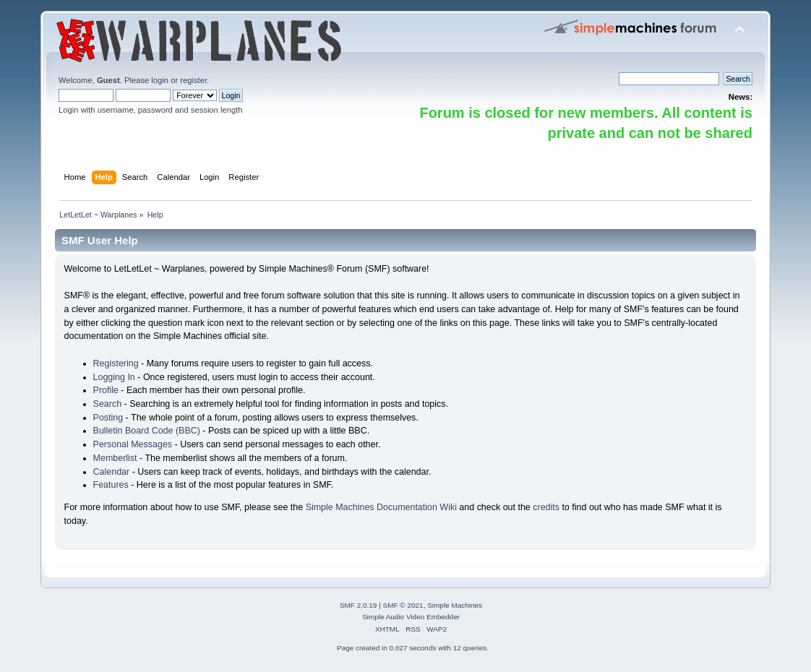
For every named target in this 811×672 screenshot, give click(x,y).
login (160, 80)
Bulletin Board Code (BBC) (147, 431)
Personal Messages (133, 444)
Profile (106, 390)
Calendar (112, 472)
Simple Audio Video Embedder (411, 617)
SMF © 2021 (403, 605)
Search (108, 404)
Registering (116, 363)
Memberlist (115, 458)
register (193, 80)
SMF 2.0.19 (359, 605)
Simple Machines (455, 605)
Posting (108, 418)
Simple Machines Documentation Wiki (381, 507)
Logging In (114, 377)
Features (111, 485)
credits (546, 507)
